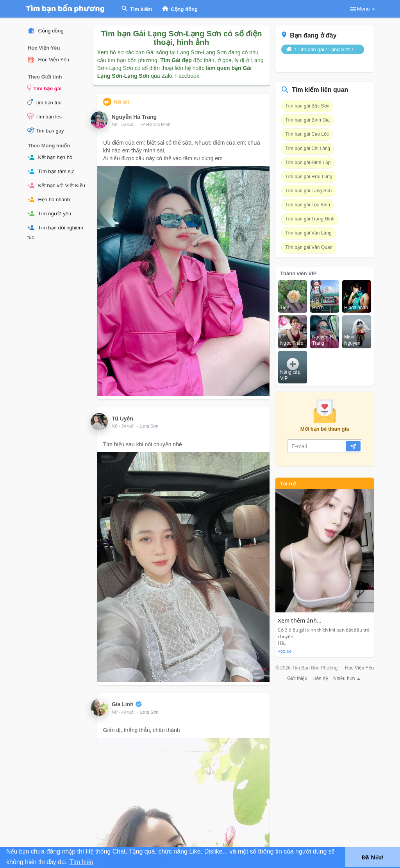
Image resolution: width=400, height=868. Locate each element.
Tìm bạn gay (46, 130)
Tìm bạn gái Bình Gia (307, 120)
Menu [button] (362, 9)
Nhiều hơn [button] (347, 678)
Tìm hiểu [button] (81, 862)
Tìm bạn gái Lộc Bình (308, 205)
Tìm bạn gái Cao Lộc (307, 134)
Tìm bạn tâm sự (51, 171)
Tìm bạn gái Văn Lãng (308, 233)
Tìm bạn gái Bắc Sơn (307, 106)
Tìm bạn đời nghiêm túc (55, 232)
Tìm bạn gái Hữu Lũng (309, 177)
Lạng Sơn (149, 426)
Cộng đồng (46, 31)
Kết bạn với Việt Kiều (56, 185)
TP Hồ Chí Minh (155, 124)
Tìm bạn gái (45, 88)
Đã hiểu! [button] (373, 857)
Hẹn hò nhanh (49, 200)
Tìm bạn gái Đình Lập (308, 163)
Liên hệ (320, 678)
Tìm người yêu (49, 214)
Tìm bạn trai (45, 102)
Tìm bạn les (45, 116)
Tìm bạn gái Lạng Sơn (308, 191)
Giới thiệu (297, 678)
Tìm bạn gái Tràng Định (310, 219)
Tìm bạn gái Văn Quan (309, 247)
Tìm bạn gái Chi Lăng (308, 149)
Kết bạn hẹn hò (50, 157)
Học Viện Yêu (48, 60)
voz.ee (285, 651)
